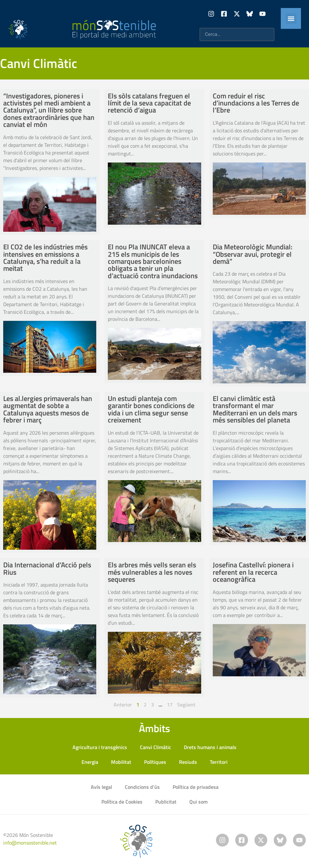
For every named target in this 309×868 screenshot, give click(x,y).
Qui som (198, 802)
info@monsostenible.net (30, 843)
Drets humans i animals (210, 747)
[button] (291, 18)
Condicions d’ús (142, 787)
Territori (219, 762)
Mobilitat (121, 762)
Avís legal (101, 787)
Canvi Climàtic (155, 747)
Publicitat (166, 802)
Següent (186, 705)
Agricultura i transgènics (100, 747)
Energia (90, 762)
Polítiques (155, 762)
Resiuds (188, 762)
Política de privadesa (196, 787)
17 (170, 705)
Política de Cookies (122, 802)
